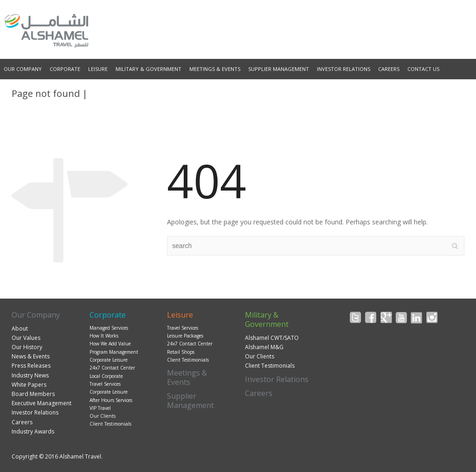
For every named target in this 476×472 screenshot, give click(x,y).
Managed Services (109, 328)
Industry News (30, 375)
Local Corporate (106, 376)
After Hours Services (111, 400)
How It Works (104, 336)
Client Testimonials (110, 424)
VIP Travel (100, 408)
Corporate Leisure (109, 360)
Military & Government (148, 69)
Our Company (23, 69)
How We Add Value (110, 344)
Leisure (98, 69)
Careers (389, 69)
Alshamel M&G (264, 347)
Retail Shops (181, 352)
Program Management (114, 352)
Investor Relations (344, 69)
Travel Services (105, 384)
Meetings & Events (215, 69)
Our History (27, 347)
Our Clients (103, 416)
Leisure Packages (185, 336)
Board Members (33, 394)
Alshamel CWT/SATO (272, 338)
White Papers (29, 385)
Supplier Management (279, 69)
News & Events (31, 356)
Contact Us (423, 69)
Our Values (26, 338)
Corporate (65, 69)
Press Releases (31, 366)
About (20, 328)
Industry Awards (33, 431)
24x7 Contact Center (112, 368)
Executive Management (42, 403)
